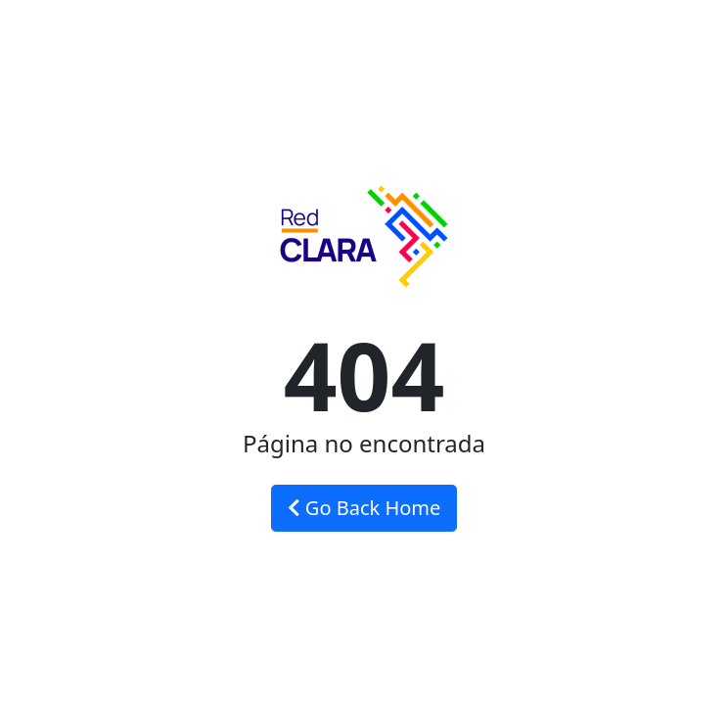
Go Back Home (364, 508)
